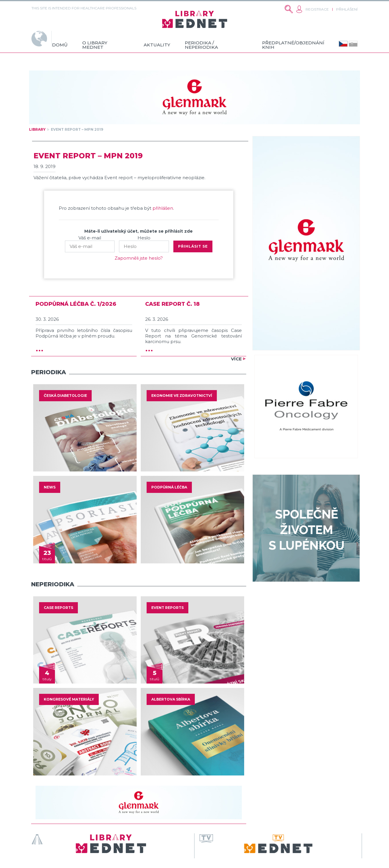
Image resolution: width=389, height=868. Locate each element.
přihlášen (163, 208)
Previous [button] (29, 428)
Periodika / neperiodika (201, 45)
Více (236, 359)
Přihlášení (347, 9)
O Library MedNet (95, 45)
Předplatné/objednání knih (293, 45)
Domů (60, 45)
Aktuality (157, 45)
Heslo (144, 238)
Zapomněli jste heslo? (139, 258)
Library (37, 129)
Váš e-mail (90, 238)
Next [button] (249, 428)
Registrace (317, 9)
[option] (85, 428)
